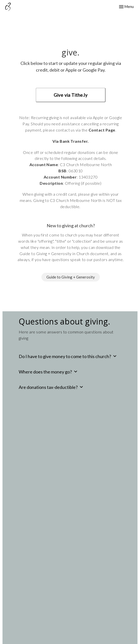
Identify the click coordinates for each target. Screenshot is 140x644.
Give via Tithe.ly (71, 95)
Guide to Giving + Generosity (71, 277)
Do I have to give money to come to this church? (68, 356)
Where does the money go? (49, 371)
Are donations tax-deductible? (52, 387)
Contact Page (102, 130)
